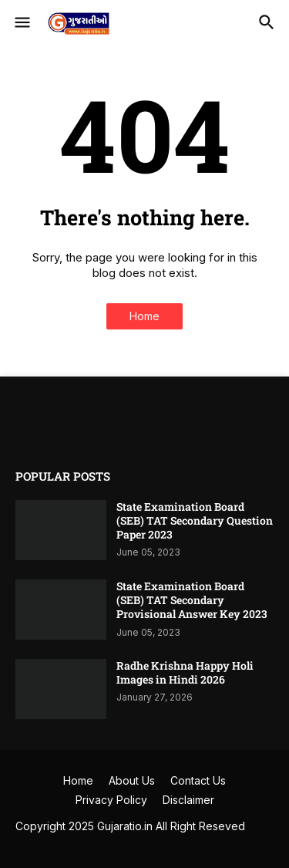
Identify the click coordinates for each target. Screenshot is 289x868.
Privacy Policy (111, 800)
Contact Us (198, 780)
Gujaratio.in (125, 826)
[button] (21, 23)
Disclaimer (188, 800)
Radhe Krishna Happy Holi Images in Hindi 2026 (185, 673)
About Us (132, 780)
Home (144, 316)
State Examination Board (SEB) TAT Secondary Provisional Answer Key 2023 (192, 600)
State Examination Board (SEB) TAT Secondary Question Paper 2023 (195, 521)
